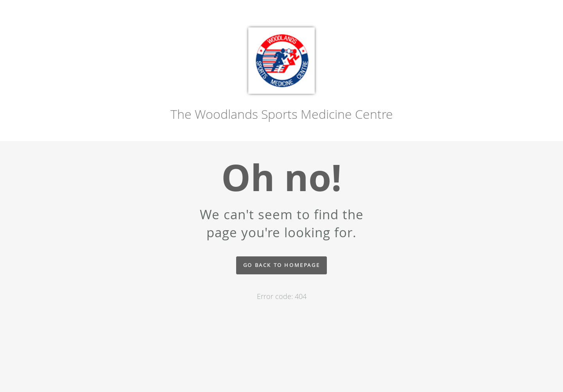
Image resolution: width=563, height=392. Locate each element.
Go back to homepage (281, 265)
